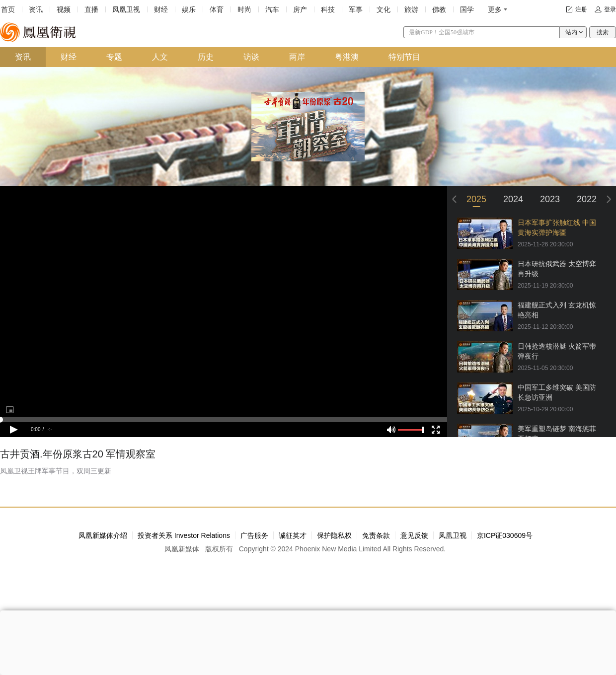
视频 (64, 9)
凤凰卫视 (126, 9)
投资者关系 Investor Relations (184, 535)
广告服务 (254, 535)
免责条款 (376, 535)
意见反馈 (414, 535)
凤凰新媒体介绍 (103, 535)
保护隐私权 (334, 535)
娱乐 (189, 9)
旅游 (411, 9)
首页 (8, 9)
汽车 (272, 9)
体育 (217, 9)
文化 (384, 9)
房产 (300, 9)
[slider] (224, 420)
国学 (467, 9)
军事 (356, 9)
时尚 (244, 9)
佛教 (439, 9)
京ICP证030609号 (505, 535)
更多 (495, 9)
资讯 (36, 9)
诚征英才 (293, 535)
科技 (328, 9)
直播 (91, 9)
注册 (581, 9)
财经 (161, 9)
